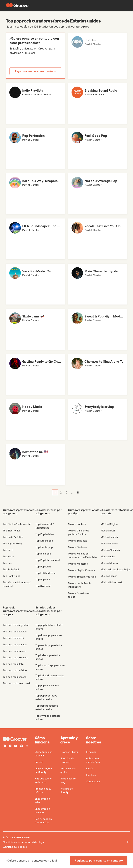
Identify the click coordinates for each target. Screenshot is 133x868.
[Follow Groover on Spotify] (22, 746)
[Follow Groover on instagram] (4, 746)
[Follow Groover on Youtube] (16, 746)
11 (78, 492)
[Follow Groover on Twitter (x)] (27, 746)
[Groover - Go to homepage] (19, 739)
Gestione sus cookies (15, 847)
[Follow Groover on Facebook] (10, 746)
